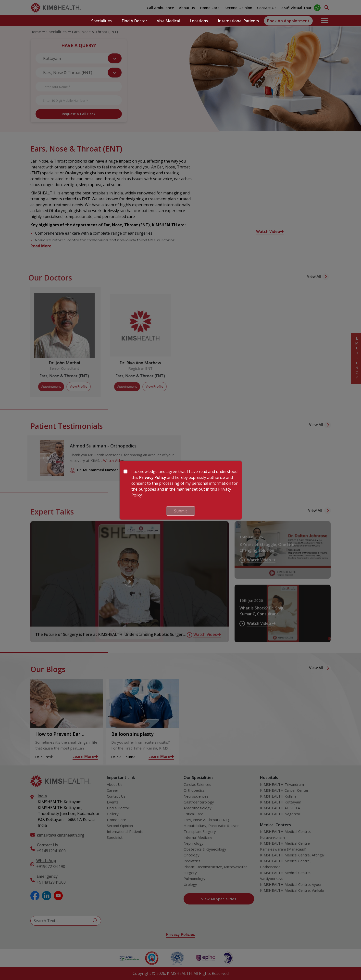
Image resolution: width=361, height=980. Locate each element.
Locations (199, 21)
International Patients (238, 21)
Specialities (101, 21)
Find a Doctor (134, 21)
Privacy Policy (153, 477)
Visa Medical (168, 21)
